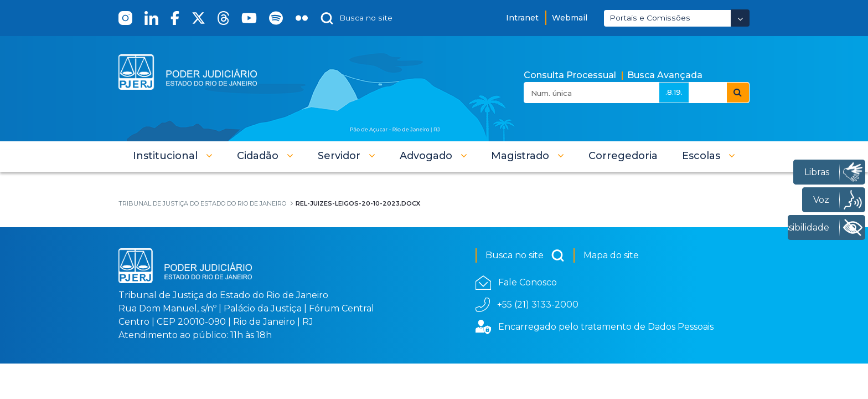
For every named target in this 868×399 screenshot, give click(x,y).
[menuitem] (623, 156)
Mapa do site (611, 255)
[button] (173, 156)
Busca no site (525, 255)
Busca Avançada (665, 75)
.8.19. (674, 92)
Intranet (522, 18)
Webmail (570, 18)
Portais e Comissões (650, 18)
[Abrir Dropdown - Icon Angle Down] (740, 18)
